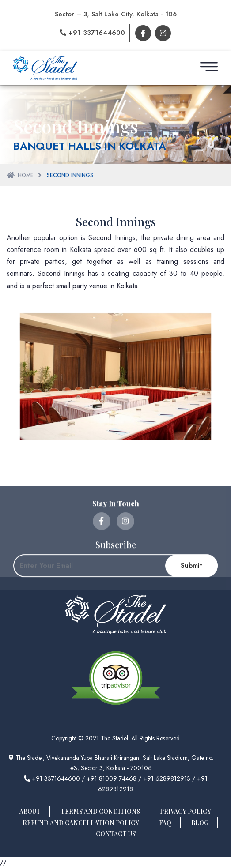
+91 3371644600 (92, 33)
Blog (200, 823)
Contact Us (116, 834)
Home (26, 175)
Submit (191, 607)
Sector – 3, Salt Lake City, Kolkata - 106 (116, 14)
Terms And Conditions (100, 811)
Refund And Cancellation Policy (81, 823)
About (30, 811)
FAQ (165, 823)
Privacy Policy (186, 811)
